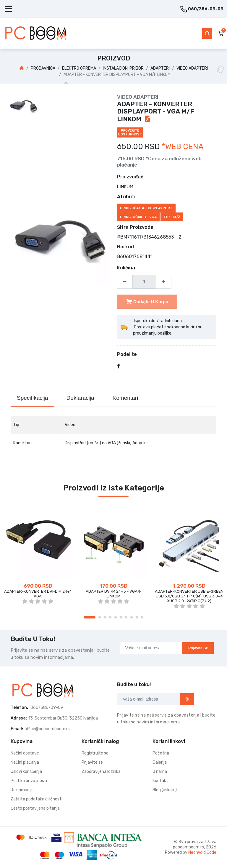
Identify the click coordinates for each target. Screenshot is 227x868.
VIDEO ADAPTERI (192, 68)
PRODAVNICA (43, 68)
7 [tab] (126, 617)
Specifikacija (33, 398)
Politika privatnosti (29, 781)
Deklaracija (80, 398)
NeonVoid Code (202, 852)
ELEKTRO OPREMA (79, 68)
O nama (160, 772)
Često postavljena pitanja (35, 808)
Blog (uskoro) (165, 790)
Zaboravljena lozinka (101, 772)
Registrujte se (95, 753)
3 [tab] (105, 617)
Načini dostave (25, 753)
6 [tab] (121, 617)
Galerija (160, 762)
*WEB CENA (183, 147)
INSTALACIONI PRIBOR (123, 68)
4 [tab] (110, 617)
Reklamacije (22, 790)
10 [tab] (142, 617)
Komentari (125, 398)
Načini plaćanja (25, 762)
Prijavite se (198, 648)
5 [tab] (116, 617)
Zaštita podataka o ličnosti (37, 799)
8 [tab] (132, 617)
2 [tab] (100, 617)
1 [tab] (90, 617)
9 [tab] (137, 617)
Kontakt (160, 781)
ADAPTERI (160, 68)
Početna (161, 753)
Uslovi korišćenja (26, 772)
